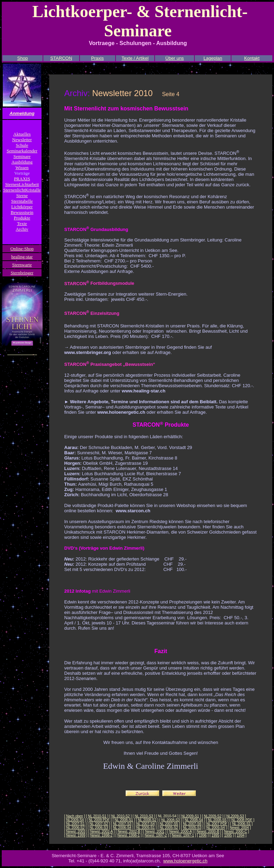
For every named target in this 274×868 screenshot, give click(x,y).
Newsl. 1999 (76, 835)
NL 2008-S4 (194, 820)
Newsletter (22, 140)
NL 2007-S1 (76, 824)
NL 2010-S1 (97, 816)
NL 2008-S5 (217, 820)
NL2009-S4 (75, 820)
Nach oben (75, 816)
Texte (22, 223)
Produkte (22, 218)
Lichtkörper (22, 207)
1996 (203, 835)
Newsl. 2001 (155, 831)
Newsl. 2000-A (180, 831)
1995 (215, 835)
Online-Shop (22, 249)
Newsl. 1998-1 (128, 835)
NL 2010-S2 (121, 816)
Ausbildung (22, 162)
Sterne (22, 196)
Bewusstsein (22, 212)
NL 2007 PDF (217, 824)
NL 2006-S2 (76, 828)
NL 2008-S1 (124, 820)
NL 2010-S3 (144, 816)
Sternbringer (22, 273)
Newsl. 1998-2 (102, 835)
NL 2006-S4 (122, 828)
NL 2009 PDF (99, 820)
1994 (240, 835)
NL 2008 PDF (242, 820)
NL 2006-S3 (99, 828)
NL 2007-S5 (169, 824)
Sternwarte (22, 265)
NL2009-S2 (213, 816)
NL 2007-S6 (192, 824)
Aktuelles (22, 134)
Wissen (22, 168)
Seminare (22, 156)
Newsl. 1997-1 (183, 835)
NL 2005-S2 (169, 828)
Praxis (97, 58)
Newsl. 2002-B (129, 831)
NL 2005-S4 (216, 828)
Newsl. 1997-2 (156, 835)
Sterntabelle (22, 201)
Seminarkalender (22, 151)
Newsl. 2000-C (236, 831)
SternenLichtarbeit (22, 184)
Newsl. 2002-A (102, 831)
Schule (22, 145)
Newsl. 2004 (239, 828)
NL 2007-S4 (145, 824)
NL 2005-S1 (145, 828)
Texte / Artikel (135, 58)
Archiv (22, 229)
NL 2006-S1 (241, 824)
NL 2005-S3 (192, 828)
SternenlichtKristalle (22, 190)
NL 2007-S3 (122, 824)
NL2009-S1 (190, 816)
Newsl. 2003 (76, 831)
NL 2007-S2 (99, 824)
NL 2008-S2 (147, 820)
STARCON (61, 58)
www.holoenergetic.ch (185, 861)
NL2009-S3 (235, 816)
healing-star (22, 257)
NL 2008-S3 (171, 820)
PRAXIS (22, 179)
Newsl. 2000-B (208, 831)
